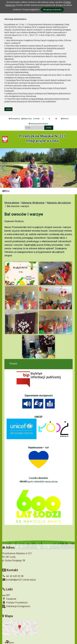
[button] (3, 168)
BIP (6, 595)
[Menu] (38, 191)
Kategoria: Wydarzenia (33, 203)
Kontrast (65, 119)
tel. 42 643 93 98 (13, 576)
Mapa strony (27, 119)
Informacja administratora (38, 124)
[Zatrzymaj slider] (39, 185)
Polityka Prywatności (15, 603)
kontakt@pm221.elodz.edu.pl (19, 580)
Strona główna (14, 119)
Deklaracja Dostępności (16, 606)
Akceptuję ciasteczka (52, 10)
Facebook (9, 599)
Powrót (13, 364)
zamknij (9, 109)
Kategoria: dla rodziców (59, 203)
